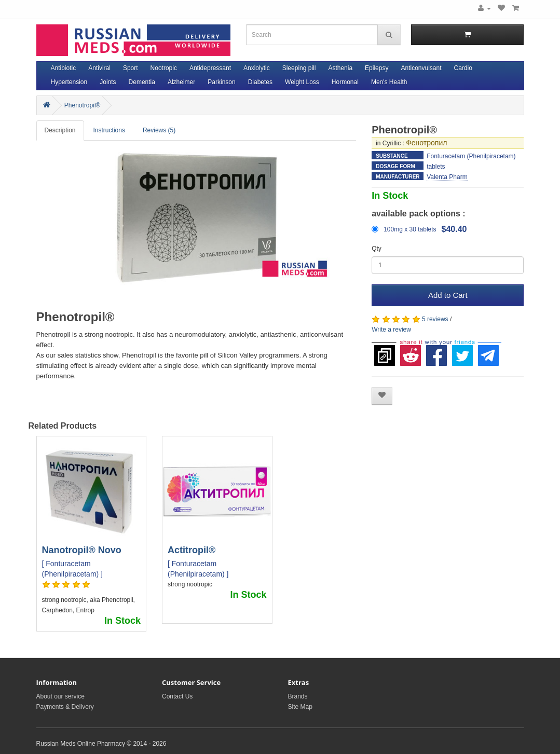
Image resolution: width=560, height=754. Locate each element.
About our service (60, 696)
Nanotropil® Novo (82, 550)
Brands (298, 696)
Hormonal (345, 82)
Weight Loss (302, 82)
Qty (377, 249)
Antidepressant (210, 68)
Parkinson (221, 82)
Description (60, 130)
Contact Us (177, 696)
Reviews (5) (159, 130)
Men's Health (389, 82)
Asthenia (340, 68)
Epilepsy (377, 68)
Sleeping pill (299, 68)
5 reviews (435, 319)
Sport (131, 68)
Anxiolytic (257, 68)
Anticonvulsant (421, 68)
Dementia (142, 82)
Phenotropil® (83, 105)
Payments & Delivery (65, 707)
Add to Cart (448, 295)
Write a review (391, 330)
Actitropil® (192, 550)
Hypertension (69, 82)
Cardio (463, 68)
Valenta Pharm (447, 177)
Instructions (109, 130)
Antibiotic (64, 68)
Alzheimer (181, 82)
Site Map (300, 707)
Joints (108, 82)
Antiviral (99, 68)
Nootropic (164, 68)
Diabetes (260, 82)
